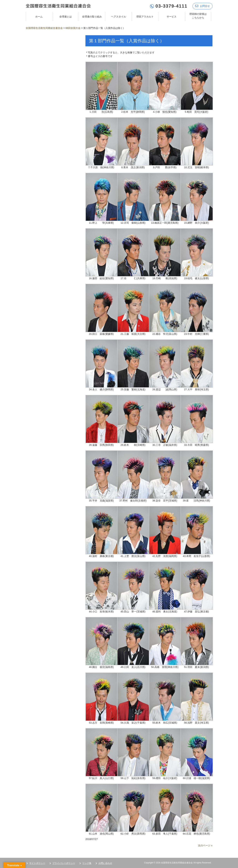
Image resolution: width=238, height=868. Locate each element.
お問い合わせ (105, 863)
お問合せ (203, 6)
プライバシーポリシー (64, 863)
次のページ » (205, 845)
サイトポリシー (37, 863)
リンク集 (87, 863)
